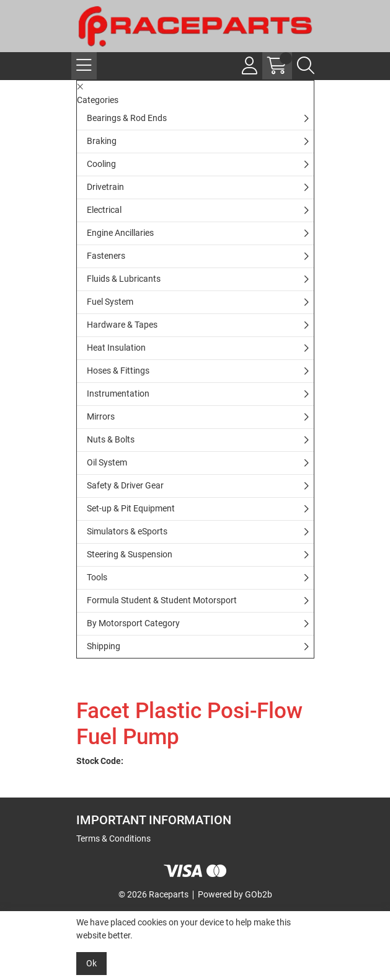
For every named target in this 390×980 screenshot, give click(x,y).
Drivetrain (105, 187)
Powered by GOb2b (235, 894)
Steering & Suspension (130, 554)
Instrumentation (118, 393)
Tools (97, 577)
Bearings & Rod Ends (127, 118)
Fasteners (106, 256)
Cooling (101, 164)
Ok (91, 963)
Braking (102, 141)
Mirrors (101, 416)
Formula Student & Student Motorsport (162, 600)
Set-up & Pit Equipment (131, 508)
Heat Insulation (116, 348)
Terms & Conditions (113, 838)
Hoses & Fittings (118, 371)
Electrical (104, 210)
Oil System (107, 462)
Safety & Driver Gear (125, 485)
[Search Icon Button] (306, 66)
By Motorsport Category (133, 623)
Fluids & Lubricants (124, 279)
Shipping (104, 646)
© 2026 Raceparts (153, 894)
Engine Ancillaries (120, 233)
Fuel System (110, 302)
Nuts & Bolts (111, 439)
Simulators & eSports (127, 531)
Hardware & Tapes (122, 325)
